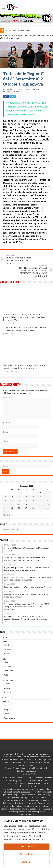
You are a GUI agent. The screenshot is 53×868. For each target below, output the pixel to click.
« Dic (4, 515)
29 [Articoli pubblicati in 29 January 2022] (40, 508)
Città (6, 662)
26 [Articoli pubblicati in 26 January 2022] (19, 508)
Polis (4, 659)
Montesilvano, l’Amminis (15, 31)
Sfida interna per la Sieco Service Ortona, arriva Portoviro (20, 259)
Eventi (7, 688)
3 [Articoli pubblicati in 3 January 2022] (5, 497)
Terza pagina (7, 680)
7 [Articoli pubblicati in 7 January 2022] (33, 497)
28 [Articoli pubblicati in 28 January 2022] (33, 508)
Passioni (6, 702)
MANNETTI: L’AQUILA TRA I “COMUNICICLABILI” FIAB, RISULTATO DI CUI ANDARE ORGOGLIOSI (33, 271)
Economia (8, 671)
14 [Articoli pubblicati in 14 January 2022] (33, 500)
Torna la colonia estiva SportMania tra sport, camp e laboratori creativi (24, 367)
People (7, 709)
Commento (9, 397)
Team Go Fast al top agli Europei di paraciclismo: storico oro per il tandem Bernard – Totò (24, 317)
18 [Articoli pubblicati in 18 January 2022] (12, 504)
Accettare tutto (27, 847)
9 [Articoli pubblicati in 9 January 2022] (48, 497)
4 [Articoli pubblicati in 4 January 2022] (12, 497)
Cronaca (7, 649)
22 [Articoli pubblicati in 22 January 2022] (41, 504)
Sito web (7, 441)
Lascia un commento (14, 91)
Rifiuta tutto (26, 862)
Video (7, 714)
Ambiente (8, 645)
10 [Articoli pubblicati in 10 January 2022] (5, 500)
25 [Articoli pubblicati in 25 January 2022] (12, 508)
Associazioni (10, 718)
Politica (7, 675)
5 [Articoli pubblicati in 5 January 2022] (19, 497)
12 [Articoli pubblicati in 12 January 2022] (19, 500)
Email (6, 432)
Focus (4, 642)
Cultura (7, 684)
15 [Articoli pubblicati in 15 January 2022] (41, 500)
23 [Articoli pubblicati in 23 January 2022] (48, 504)
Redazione (9, 89)
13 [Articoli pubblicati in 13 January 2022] (26, 500)
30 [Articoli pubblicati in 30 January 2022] (48, 508)
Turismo (8, 692)
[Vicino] (51, 818)
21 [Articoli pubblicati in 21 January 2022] (33, 504)
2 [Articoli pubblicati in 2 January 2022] (48, 493)
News (7, 654)
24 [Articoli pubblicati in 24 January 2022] (5, 508)
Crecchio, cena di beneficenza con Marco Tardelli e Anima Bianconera (25, 329)
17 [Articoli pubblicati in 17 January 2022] (5, 504)
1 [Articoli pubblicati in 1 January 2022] (40, 493)
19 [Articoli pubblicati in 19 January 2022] (19, 504)
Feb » (9, 515)
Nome (7, 423)
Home (4, 36)
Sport (13, 36)
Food (6, 705)
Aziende (8, 666)
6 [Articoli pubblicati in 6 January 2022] (26, 497)
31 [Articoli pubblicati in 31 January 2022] (5, 512)
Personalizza (27, 854)
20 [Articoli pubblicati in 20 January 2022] (26, 504)
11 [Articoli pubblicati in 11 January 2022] (12, 500)
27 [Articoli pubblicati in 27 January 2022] (26, 508)
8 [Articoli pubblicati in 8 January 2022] (41, 497)
